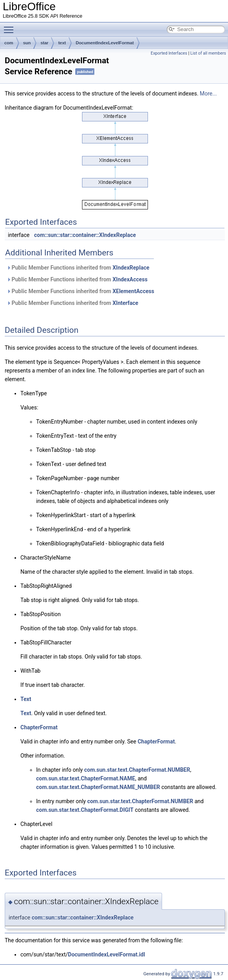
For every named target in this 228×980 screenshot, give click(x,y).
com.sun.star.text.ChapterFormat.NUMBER (137, 770)
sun (27, 43)
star (44, 43)
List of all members (208, 53)
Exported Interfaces (169, 53)
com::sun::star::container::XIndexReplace (85, 235)
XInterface (126, 303)
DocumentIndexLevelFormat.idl (107, 954)
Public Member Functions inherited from (78, 268)
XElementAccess (133, 291)
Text (26, 699)
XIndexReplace (131, 268)
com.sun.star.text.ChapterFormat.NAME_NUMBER (98, 787)
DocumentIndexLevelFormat (105, 43)
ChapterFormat (39, 727)
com (9, 43)
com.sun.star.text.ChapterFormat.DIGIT (85, 810)
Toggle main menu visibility (11, 26)
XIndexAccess (130, 279)
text (62, 43)
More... (208, 94)
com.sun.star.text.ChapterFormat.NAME (86, 778)
